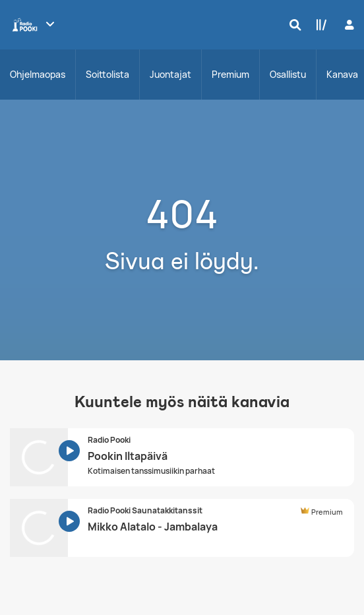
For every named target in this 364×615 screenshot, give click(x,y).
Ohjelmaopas (38, 74)
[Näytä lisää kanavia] (50, 24)
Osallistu (288, 74)
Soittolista (107, 74)
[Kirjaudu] (348, 25)
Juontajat (170, 74)
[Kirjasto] (318, 24)
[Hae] (292, 24)
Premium (230, 74)
